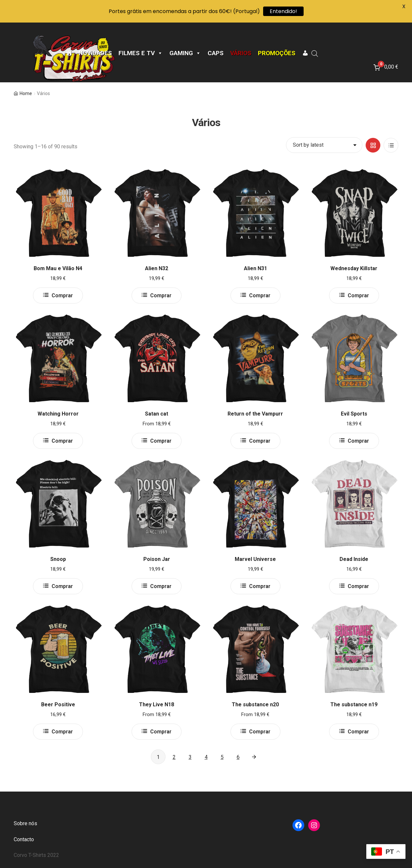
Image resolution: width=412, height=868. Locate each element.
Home (26, 93)
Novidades (95, 53)
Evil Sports (354, 414)
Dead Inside (354, 559)
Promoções (277, 53)
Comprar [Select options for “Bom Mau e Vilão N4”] (62, 295)
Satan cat (157, 414)
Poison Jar (157, 559)
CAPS (216, 53)
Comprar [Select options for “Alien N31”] (260, 295)
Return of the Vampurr (255, 414)
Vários (241, 53)
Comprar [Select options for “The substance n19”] (358, 732)
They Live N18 (157, 704)
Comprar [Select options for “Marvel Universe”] (260, 586)
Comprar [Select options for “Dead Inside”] (358, 586)
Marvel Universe (255, 559)
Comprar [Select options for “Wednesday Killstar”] (358, 295)
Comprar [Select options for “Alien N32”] (161, 295)
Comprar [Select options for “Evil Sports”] (358, 441)
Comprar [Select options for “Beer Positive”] (62, 732)
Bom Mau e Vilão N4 (58, 268)
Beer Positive (58, 704)
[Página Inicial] (69, 53)
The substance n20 (255, 704)
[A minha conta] (305, 53)
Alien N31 (255, 268)
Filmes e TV (141, 53)
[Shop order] (324, 145)
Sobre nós (25, 823)
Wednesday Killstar (354, 268)
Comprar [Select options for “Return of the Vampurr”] (260, 441)
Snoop (58, 559)
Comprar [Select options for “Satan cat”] (161, 441)
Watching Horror (58, 414)
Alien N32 (157, 268)
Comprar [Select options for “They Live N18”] (161, 732)
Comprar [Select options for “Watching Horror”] (62, 441)
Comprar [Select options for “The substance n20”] (260, 732)
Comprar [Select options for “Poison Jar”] (161, 586)
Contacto (24, 839)
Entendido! (283, 11)
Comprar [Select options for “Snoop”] (62, 586)
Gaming (185, 53)
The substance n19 (354, 704)
